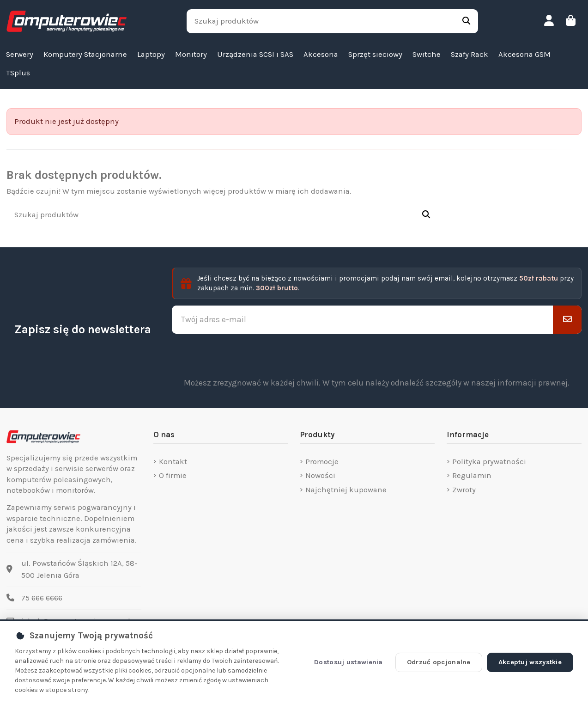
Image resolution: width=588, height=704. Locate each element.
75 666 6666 (42, 598)
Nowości (320, 475)
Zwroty (464, 490)
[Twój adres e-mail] (363, 319)
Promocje (322, 462)
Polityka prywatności (489, 462)
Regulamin (472, 475)
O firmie (173, 475)
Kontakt (173, 462)
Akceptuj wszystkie (530, 662)
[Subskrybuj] (567, 319)
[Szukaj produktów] (466, 21)
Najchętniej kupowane (346, 490)
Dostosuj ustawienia (349, 662)
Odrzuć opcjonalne (439, 662)
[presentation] (376, 355)
